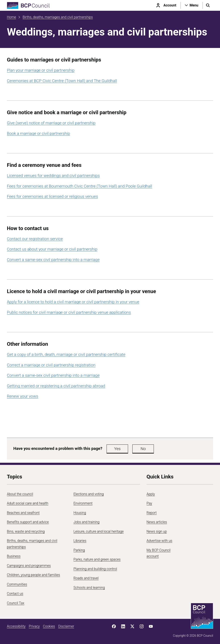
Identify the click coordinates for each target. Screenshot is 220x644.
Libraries (80, 541)
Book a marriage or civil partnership (38, 133)
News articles (157, 522)
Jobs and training (86, 522)
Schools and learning (89, 588)
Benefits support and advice (28, 522)
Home (11, 17)
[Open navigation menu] (192, 5)
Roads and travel (86, 578)
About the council (20, 494)
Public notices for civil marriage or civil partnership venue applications (69, 312)
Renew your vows (23, 396)
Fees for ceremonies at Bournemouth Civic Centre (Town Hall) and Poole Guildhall (79, 186)
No (143, 449)
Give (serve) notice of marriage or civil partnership (51, 123)
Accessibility (16, 626)
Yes (117, 449)
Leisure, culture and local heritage (99, 531)
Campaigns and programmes (29, 566)
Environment (83, 503)
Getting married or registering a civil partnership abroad (56, 386)
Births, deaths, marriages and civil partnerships (58, 17)
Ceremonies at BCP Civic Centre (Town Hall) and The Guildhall (62, 81)
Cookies (49, 626)
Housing (80, 513)
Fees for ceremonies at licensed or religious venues (52, 196)
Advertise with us (159, 541)
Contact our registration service (35, 239)
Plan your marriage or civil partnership (41, 70)
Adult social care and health (28, 503)
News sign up (157, 531)
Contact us (15, 594)
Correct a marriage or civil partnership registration (51, 365)
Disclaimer (66, 626)
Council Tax (16, 603)
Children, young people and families (33, 575)
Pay (149, 503)
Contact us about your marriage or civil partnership (52, 249)
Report (152, 513)
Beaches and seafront (23, 513)
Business (14, 556)
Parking (79, 550)
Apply (151, 494)
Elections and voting (89, 494)
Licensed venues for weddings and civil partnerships (53, 176)
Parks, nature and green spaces (97, 559)
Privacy (34, 626)
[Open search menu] (208, 5)
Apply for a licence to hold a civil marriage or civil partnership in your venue (73, 302)
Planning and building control (95, 569)
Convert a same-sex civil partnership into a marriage (53, 260)
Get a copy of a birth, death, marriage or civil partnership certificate (66, 354)
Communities (17, 584)
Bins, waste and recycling (26, 531)
